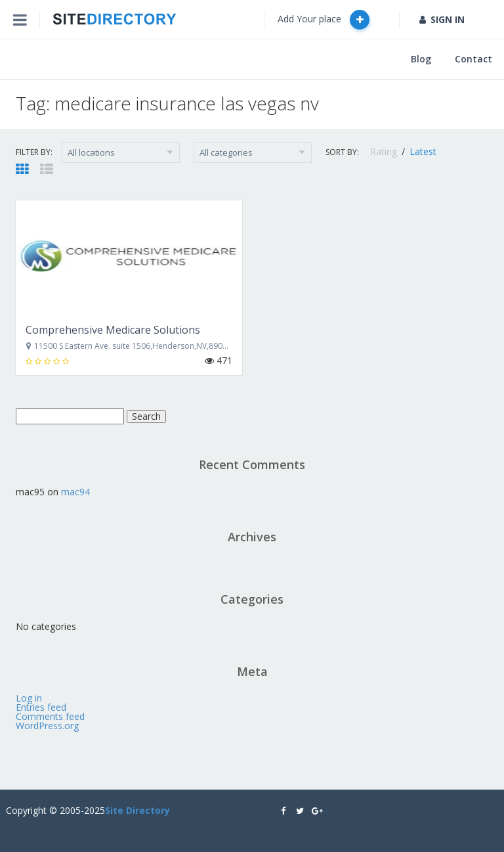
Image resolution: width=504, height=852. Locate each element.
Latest (423, 151)
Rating (385, 151)
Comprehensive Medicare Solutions (113, 330)
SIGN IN (442, 19)
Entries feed (41, 707)
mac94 (75, 492)
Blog (421, 59)
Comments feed (50, 716)
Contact (473, 59)
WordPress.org (47, 726)
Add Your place (324, 20)
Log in (29, 698)
